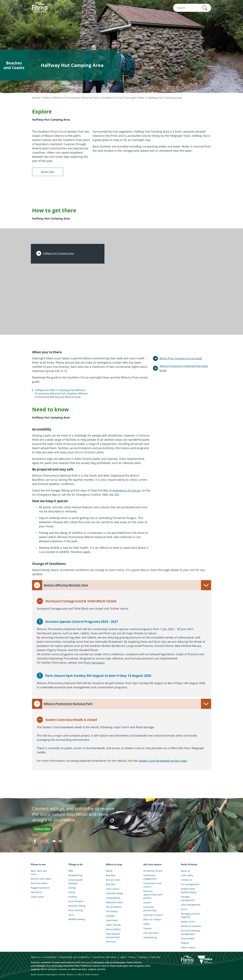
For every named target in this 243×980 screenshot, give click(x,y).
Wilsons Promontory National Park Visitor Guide (184, 368)
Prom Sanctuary (94, 663)
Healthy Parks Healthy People (189, 891)
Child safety (187, 875)
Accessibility (50, 957)
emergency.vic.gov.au (127, 490)
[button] (205, 8)
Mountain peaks (39, 883)
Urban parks (37, 897)
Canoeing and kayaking (76, 882)
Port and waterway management (191, 932)
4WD (71, 871)
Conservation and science (152, 885)
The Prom (111, 942)
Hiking (72, 892)
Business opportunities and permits (153, 895)
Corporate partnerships (150, 909)
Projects (185, 943)
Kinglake (110, 916)
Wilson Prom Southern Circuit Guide (181, 358)
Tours (71, 915)
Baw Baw (110, 875)
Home (36, 98)
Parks (47, 98)
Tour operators (151, 933)
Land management (191, 905)
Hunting (73, 897)
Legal (123, 957)
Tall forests (36, 892)
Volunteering (150, 937)
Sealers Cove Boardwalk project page (163, 761)
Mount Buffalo (113, 929)
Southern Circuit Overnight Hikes (123, 98)
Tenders (148, 928)
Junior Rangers (76, 901)
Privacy (35, 835)
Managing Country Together (190, 915)
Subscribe (42, 829)
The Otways (112, 911)
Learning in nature (153, 915)
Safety (147, 924)
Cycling (72, 888)
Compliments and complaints (74, 957)
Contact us (186, 880)
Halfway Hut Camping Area (165, 98)
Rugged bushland (40, 888)
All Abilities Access (153, 871)
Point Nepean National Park (113, 936)
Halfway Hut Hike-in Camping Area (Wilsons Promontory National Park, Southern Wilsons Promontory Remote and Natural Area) (61, 394)
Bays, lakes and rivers (39, 872)
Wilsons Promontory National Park (76, 98)
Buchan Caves (113, 880)
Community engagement (150, 877)
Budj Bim (111, 884)
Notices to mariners (191, 926)
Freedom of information (105, 957)
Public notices (188, 947)
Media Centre (188, 922)
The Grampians (114, 907)
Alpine (109, 871)
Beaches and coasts (41, 879)
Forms (184, 909)
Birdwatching (75, 875)
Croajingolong (113, 898)
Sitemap (143, 957)
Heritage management (188, 898)
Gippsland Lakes (114, 902)
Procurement (188, 938)
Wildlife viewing (77, 919)
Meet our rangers (152, 919)
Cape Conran (113, 889)
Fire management (190, 884)
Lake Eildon (112, 920)
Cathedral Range (115, 893)
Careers (147, 902)
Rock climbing (76, 910)
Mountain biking (77, 906)
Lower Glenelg (113, 925)
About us (186, 871)
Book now (48, 172)
